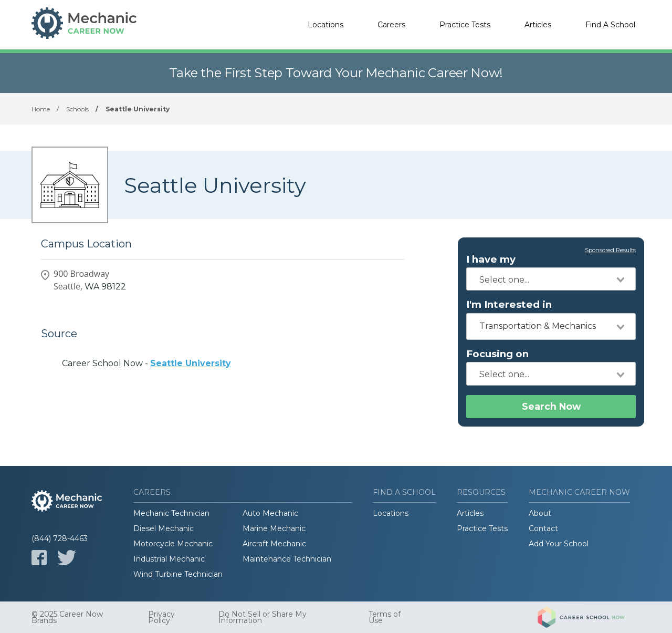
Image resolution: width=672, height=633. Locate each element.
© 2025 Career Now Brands (67, 617)
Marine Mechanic (274, 528)
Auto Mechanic (270, 513)
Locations (325, 25)
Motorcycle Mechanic (173, 544)
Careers (391, 25)
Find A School (610, 25)
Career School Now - (146, 363)
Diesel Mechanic (164, 528)
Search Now (551, 406)
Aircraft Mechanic (274, 544)
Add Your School (559, 544)
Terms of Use (385, 617)
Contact (543, 528)
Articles (538, 25)
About (540, 513)
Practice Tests (465, 25)
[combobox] (551, 279)
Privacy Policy (161, 617)
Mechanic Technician (171, 513)
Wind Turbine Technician (178, 574)
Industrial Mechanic (169, 559)
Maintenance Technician (287, 559)
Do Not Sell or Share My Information (262, 617)
